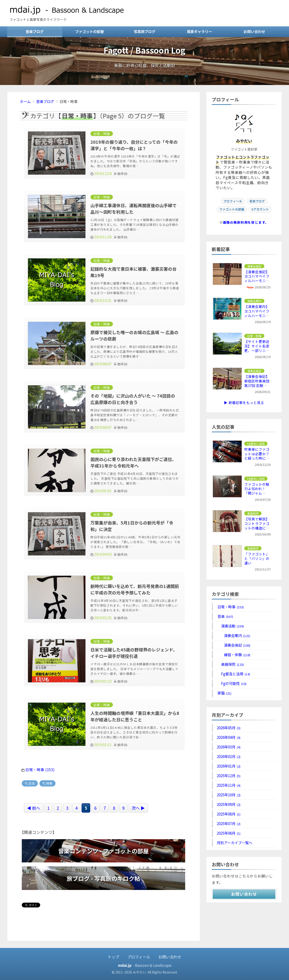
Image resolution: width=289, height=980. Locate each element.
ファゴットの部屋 (89, 31)
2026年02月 (229, 756)
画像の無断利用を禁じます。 (246, 222)
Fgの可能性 (232, 683)
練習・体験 (233, 655)
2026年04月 (229, 737)
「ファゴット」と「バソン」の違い (257, 558)
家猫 (224, 693)
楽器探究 (230, 664)
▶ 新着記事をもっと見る (244, 402)
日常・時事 (230, 607)
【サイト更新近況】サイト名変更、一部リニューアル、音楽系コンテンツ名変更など (257, 353)
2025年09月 (229, 804)
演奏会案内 (233, 635)
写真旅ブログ (144, 31)
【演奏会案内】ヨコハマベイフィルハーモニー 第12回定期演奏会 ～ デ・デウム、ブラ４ (257, 318)
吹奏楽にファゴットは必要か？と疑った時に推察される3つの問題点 (257, 458)
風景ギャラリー (199, 31)
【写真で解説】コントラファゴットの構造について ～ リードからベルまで (257, 528)
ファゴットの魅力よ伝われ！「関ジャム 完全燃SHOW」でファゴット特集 (257, 493)
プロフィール (233, 201)
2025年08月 (229, 814)
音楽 (225, 616)
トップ (113, 957)
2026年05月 (229, 728)
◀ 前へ (34, 808)
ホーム (25, 101)
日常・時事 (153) (40, 769)
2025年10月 (229, 795)
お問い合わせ (254, 31)
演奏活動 (230, 626)
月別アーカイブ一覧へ (235, 843)
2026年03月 (229, 747)
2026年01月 (229, 766)
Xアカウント (260, 209)
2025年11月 (229, 785)
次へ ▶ (138, 808)
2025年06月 (229, 833)
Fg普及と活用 (233, 674)
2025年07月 (229, 823)
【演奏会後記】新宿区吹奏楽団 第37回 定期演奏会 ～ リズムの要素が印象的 (257, 385)
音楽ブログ (35, 31)
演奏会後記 (233, 645)
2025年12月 (229, 775)
